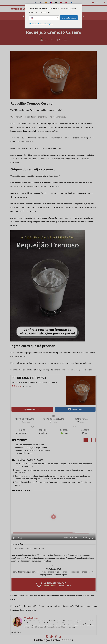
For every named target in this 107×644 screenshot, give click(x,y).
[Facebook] (104, 3)
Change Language (69, 18)
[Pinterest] (100, 3)
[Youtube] (93, 3)
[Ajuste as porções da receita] (62, 433)
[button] (13, 386)
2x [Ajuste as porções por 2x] (90, 440)
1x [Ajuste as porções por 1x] (86, 440)
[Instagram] (97, 3)
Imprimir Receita (32, 409)
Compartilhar (75, 409)
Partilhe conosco (51, 586)
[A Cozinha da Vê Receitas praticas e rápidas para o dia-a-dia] (18, 9)
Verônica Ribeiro (50, 40)
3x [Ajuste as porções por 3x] (93, 440)
